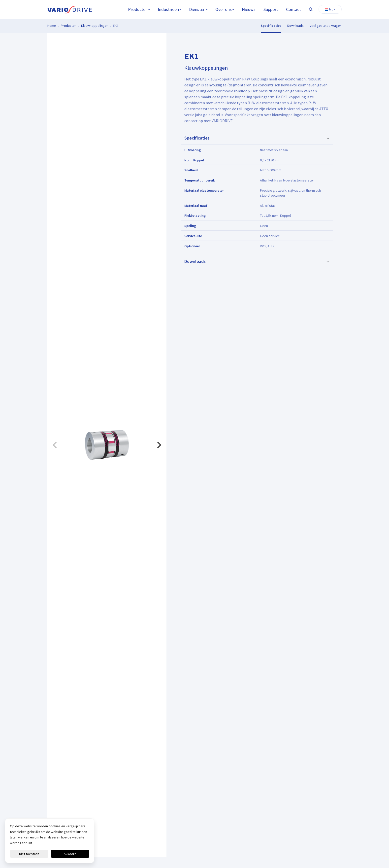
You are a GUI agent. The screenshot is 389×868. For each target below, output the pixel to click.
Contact (293, 9)
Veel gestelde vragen (326, 26)
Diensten (197, 9)
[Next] (159, 445)
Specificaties (271, 26)
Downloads (295, 26)
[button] (330, 9)
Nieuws (249, 9)
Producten (138, 9)
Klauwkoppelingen (95, 26)
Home (52, 26)
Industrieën (168, 9)
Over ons (224, 9)
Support (271, 9)
